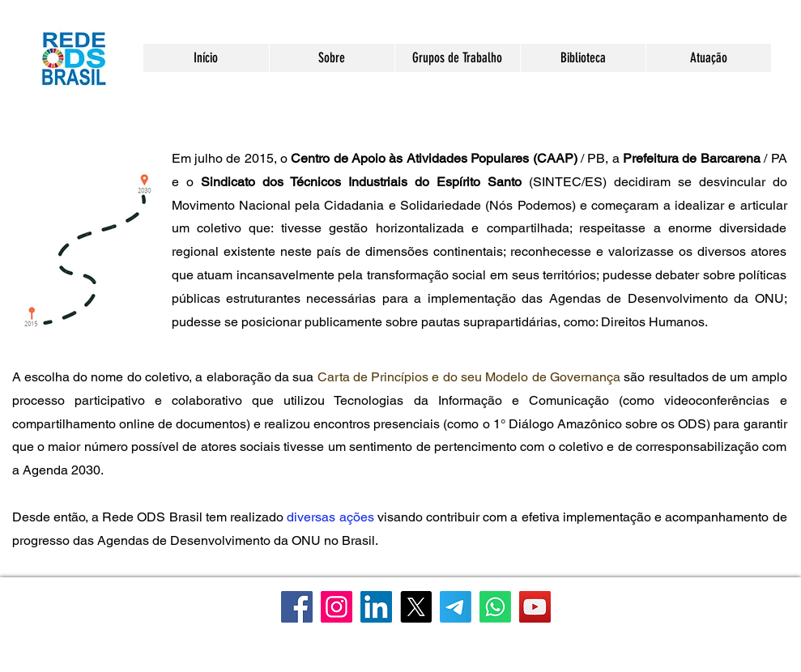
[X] (416, 607)
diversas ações (330, 517)
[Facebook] (297, 607)
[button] (332, 58)
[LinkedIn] (376, 607)
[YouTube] (535, 607)
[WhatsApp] (495, 607)
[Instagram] (337, 607)
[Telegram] (456, 607)
